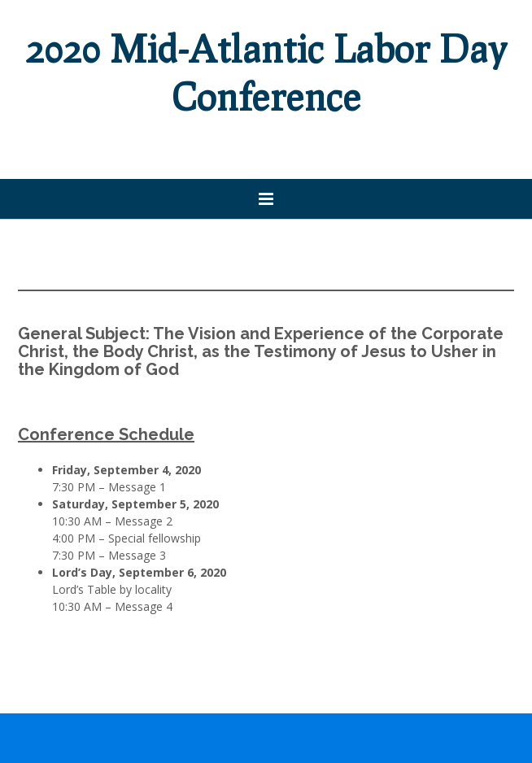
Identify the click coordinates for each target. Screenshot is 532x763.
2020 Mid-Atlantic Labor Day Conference (266, 72)
